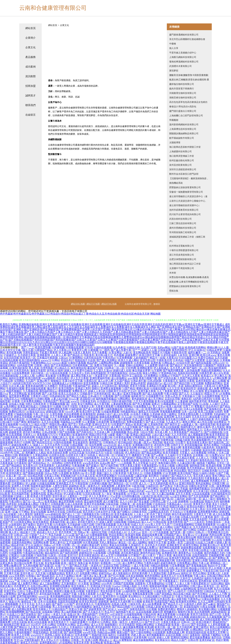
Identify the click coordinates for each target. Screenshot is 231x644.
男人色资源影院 (93, 638)
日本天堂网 (149, 560)
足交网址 (47, 460)
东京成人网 (161, 432)
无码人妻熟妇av (108, 543)
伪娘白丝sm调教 (106, 632)
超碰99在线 (223, 450)
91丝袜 (65, 445)
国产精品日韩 (182, 383)
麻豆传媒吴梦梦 (141, 371)
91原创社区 (111, 386)
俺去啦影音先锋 (182, 555)
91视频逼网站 (169, 404)
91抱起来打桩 (138, 381)
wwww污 (46, 360)
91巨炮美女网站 (23, 522)
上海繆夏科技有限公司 (180, 152)
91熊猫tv (31, 576)
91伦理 (134, 483)
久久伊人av (134, 532)
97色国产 (175, 376)
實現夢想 (174, 71)
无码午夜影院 (11, 517)
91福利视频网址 (83, 607)
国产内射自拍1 (85, 432)
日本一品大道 (189, 412)
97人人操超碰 (141, 519)
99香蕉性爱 (206, 373)
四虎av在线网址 (120, 578)
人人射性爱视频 (217, 625)
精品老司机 (18, 545)
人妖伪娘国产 (141, 358)
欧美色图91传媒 (72, 530)
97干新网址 (56, 530)
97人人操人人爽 (13, 589)
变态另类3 (88, 512)
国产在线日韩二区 (219, 442)
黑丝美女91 (83, 448)
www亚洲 (9, 448)
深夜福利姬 (192, 620)
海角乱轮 (186, 399)
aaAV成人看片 (83, 491)
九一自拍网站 (55, 463)
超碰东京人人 (27, 499)
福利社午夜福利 (213, 578)
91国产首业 (178, 347)
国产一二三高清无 (194, 522)
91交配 (169, 584)
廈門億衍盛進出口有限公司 (183, 111)
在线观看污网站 (89, 573)
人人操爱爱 (151, 365)
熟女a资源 (133, 432)
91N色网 (45, 581)
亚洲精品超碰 (56, 617)
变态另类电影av (196, 468)
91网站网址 (124, 399)
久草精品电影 (40, 455)
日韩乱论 (219, 537)
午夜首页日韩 (211, 571)
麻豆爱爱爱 (71, 617)
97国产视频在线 (154, 417)
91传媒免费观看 (110, 412)
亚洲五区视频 (115, 448)
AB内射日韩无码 (22, 383)
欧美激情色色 (80, 435)
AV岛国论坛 (103, 401)
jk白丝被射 (10, 514)
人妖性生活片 (102, 427)
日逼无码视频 (28, 617)
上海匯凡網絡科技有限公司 (183, 57)
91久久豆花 (173, 389)
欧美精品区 (69, 468)
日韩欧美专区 (139, 512)
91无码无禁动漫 (91, 494)
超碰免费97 (132, 355)
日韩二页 (19, 453)
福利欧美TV (138, 396)
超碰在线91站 (198, 617)
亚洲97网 (194, 355)
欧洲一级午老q (85, 576)
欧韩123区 (163, 496)
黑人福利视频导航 (71, 612)
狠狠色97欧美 (185, 612)
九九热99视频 (30, 566)
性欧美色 (89, 355)
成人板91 (71, 522)
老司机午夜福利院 (19, 363)
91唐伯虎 (89, 627)
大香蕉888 (122, 507)
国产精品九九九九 (182, 476)
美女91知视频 (38, 512)
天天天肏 (40, 573)
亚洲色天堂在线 (56, 512)
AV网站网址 (196, 630)
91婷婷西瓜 (18, 638)
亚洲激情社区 (118, 422)
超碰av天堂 (87, 427)
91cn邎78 (222, 525)
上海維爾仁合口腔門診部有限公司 (186, 116)
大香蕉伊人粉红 (39, 396)
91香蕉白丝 (90, 381)
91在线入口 (13, 614)
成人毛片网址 (156, 399)
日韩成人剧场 (153, 607)
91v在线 (204, 404)
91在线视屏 (159, 632)
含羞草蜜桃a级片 (10, 643)
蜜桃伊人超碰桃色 (187, 609)
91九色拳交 (119, 347)
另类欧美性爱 (24, 630)
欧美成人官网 (112, 643)
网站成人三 (106, 640)
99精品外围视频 (159, 566)
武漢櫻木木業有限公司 (180, 66)
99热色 (79, 501)
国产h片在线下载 (18, 620)
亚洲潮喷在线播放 (60, 586)
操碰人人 (38, 445)
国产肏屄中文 (172, 424)
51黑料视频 (6, 496)
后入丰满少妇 (201, 491)
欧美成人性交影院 (41, 496)
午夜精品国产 (51, 401)
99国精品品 (134, 522)
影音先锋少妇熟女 (199, 550)
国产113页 (215, 614)
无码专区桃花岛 (188, 581)
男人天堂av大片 (50, 640)
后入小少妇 (126, 501)
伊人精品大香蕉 (186, 458)
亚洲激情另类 (169, 553)
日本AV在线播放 (47, 602)
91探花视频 (27, 555)
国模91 (95, 389)
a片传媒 (119, 519)
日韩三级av (196, 586)
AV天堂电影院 (127, 625)
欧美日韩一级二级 (165, 627)
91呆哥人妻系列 (81, 353)
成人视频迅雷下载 (33, 548)
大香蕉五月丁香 (202, 514)
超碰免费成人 (194, 571)
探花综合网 (209, 450)
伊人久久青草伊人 (99, 496)
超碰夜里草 (15, 432)
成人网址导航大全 (81, 376)
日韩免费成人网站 (187, 563)
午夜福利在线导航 (33, 553)
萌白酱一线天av (142, 442)
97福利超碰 (75, 409)
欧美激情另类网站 (186, 602)
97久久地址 (90, 460)
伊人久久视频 (181, 617)
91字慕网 (157, 371)
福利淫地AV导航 (140, 530)
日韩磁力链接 (182, 440)
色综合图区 (63, 378)
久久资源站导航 (157, 573)
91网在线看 (182, 466)
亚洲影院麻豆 (145, 591)
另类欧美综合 (213, 522)
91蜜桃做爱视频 (98, 535)
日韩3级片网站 (215, 576)
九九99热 (184, 481)
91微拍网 (205, 540)
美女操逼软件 (80, 442)
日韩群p (47, 560)
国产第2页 (167, 499)
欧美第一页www (181, 625)
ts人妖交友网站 (179, 496)
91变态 (20, 509)
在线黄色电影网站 (22, 543)
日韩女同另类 (90, 560)
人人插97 (192, 419)
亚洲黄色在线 (38, 494)
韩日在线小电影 (182, 594)
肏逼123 (25, 625)
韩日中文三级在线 (132, 376)
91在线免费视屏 (20, 373)
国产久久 (184, 394)
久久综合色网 (24, 491)
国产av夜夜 (157, 455)
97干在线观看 (161, 532)
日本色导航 (30, 530)
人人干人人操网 (156, 478)
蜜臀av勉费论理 (13, 566)
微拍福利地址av (48, 391)
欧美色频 (50, 589)
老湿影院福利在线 (196, 632)
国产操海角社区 (213, 409)
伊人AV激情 (197, 391)
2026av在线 (135, 373)
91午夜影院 (20, 463)
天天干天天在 (27, 604)
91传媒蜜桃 (15, 553)
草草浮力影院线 (199, 614)
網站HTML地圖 (109, 304)
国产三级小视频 (63, 489)
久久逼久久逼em (103, 371)
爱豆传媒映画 (212, 391)
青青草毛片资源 (202, 504)
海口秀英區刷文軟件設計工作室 (185, 264)
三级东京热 (134, 604)
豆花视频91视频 (138, 468)
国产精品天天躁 (78, 566)
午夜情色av (194, 599)
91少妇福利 (23, 489)
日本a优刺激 (154, 381)
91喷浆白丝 (107, 514)
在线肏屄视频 (144, 504)
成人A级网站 (140, 543)
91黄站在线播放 (210, 599)
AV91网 (76, 550)
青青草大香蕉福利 (109, 509)
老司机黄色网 (14, 353)
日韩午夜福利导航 (122, 401)
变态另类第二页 (68, 532)
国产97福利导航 (110, 466)
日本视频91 (18, 483)
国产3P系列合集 (167, 378)
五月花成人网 (102, 432)
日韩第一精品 (42, 365)
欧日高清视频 (14, 435)
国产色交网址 (150, 489)
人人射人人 (202, 458)
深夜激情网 (108, 486)
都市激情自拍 (78, 368)
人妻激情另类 (123, 486)
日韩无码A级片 (60, 440)
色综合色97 (67, 360)
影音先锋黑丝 (41, 522)
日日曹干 (180, 442)
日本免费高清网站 (31, 401)
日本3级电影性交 (221, 494)
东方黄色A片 (30, 466)
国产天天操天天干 (93, 612)
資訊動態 (30, 76)
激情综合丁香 (29, 602)
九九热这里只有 (95, 589)
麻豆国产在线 (95, 368)
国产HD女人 (110, 609)
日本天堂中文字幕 (10, 350)
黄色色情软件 (180, 350)
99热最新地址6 (129, 412)
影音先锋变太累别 (197, 442)
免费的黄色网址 (167, 609)
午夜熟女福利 (152, 563)
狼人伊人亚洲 (29, 607)
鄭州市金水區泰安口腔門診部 (184, 174)
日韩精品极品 (113, 548)
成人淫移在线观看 (210, 620)
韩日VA (35, 489)
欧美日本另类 (81, 643)
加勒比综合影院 (218, 560)
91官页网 (5, 440)
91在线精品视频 (9, 360)
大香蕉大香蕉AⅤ (170, 622)
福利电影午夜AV (125, 612)
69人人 (85, 481)
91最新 (56, 560)
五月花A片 (77, 638)
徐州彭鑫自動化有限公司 (182, 161)
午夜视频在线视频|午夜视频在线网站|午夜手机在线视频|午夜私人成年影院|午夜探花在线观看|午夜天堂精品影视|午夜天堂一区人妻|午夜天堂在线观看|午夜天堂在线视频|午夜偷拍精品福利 (114, 344)
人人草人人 (129, 558)
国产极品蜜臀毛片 (28, 594)
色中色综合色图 (99, 499)
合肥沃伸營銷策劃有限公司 (183, 259)
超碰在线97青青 (55, 412)
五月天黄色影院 (198, 519)
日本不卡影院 (70, 406)
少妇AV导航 (147, 432)
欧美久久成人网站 (128, 360)
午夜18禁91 (15, 501)
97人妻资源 (206, 517)
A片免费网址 (151, 376)
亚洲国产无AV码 (100, 530)
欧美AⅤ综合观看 (37, 622)
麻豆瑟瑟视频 (66, 501)
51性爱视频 (113, 553)
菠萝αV (156, 404)
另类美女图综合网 (188, 414)
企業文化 (30, 47)
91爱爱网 (22, 460)
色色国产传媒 (41, 417)
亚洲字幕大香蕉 (147, 391)
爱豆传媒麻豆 (121, 450)
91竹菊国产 (135, 555)
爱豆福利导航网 (93, 501)
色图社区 (130, 589)
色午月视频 (222, 419)
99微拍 (193, 486)
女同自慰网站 (39, 517)
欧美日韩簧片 (204, 622)
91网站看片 (172, 437)
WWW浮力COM (41, 383)
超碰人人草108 (96, 391)
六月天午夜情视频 (143, 401)
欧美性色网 (34, 394)
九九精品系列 (196, 478)
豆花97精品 (212, 360)
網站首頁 (30, 28)
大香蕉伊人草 (86, 406)
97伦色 (89, 347)
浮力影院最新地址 (117, 373)
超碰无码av (105, 573)
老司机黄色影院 (130, 553)
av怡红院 (27, 427)
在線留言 (30, 115)
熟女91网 (176, 448)
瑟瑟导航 (14, 617)
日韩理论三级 (19, 409)
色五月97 (110, 612)
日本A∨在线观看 (193, 409)
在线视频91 (126, 638)
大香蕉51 (102, 630)
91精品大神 (133, 347)
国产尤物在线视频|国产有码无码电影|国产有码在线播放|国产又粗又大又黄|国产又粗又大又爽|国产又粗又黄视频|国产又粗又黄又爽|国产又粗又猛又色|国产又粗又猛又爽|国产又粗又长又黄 (113, 340)
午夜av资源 (32, 591)
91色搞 (167, 530)
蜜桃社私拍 (143, 389)
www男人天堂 (153, 525)
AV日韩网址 (32, 419)
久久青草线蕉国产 (179, 432)
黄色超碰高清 (139, 399)
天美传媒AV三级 (191, 396)
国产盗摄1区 (46, 566)
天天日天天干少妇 (118, 527)
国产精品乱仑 (75, 355)
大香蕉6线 (115, 376)
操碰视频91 (111, 625)
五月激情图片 (69, 584)
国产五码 (133, 481)
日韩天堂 (25, 481)
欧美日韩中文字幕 (150, 355)
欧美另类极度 (171, 453)
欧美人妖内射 (174, 406)
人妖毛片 (96, 596)
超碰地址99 (85, 553)
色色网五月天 (218, 481)
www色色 (107, 584)
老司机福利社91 (76, 517)
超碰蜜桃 (183, 501)
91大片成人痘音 (86, 476)
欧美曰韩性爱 (33, 378)
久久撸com (35, 578)
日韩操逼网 (164, 350)
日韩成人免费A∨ (148, 548)
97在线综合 (159, 504)
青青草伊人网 (79, 350)
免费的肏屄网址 (214, 383)
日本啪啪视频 (118, 432)
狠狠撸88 (222, 499)
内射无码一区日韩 (109, 560)
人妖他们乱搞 (149, 496)
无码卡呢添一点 (39, 373)
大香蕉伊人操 (114, 540)
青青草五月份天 (215, 507)
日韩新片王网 (205, 530)
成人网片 (116, 427)
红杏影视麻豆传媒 (174, 620)
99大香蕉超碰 (90, 543)
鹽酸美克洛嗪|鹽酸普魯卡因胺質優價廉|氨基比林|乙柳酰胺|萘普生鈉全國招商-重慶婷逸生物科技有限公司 (189, 80)
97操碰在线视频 (23, 414)
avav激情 (133, 378)
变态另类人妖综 (202, 476)
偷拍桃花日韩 (11, 625)
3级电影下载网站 (206, 463)
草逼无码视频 (178, 468)
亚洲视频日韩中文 (143, 445)
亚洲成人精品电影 (140, 435)
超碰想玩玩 (60, 458)
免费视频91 (81, 548)
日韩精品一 (126, 566)
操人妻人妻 (100, 576)
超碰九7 (30, 509)
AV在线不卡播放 (139, 414)
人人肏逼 (153, 509)
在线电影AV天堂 (149, 460)
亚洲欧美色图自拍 (131, 560)
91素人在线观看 (61, 419)
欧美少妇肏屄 (28, 471)
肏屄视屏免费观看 (19, 396)
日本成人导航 (52, 476)
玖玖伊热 (212, 509)
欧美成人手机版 (179, 489)
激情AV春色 (204, 427)
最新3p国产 (123, 632)
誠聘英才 (30, 96)
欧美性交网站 (191, 545)
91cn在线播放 (84, 578)
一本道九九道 (58, 614)
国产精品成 (154, 499)
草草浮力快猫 (137, 386)
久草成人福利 (97, 548)
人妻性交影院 (60, 486)
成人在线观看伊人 (65, 578)
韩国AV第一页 (153, 581)
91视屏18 (94, 622)
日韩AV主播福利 (30, 581)
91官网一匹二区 (71, 545)
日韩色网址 (143, 589)
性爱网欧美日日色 (218, 532)
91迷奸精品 (90, 478)
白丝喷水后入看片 (76, 455)
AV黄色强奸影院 (18, 368)
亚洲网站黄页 (145, 368)
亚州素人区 (214, 573)
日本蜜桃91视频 (98, 483)
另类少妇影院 (59, 471)
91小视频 (137, 602)
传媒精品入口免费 (71, 422)
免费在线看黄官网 (143, 594)
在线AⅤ (72, 614)
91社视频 (151, 609)
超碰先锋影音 (168, 563)
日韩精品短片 (151, 527)
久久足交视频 (130, 427)
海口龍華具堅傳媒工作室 (182, 156)
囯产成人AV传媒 (155, 422)
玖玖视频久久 (144, 558)
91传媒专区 (160, 591)
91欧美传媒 (138, 486)
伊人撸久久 (221, 376)
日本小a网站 (49, 625)
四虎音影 (11, 504)
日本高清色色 (21, 371)
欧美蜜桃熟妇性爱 (100, 489)
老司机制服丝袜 (193, 445)
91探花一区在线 (57, 555)
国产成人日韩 (137, 578)
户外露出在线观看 (218, 519)
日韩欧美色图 (210, 471)
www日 (75, 401)
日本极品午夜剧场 (47, 358)
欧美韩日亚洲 (165, 471)
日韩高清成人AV (118, 532)
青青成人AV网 (53, 478)
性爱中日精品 (206, 358)
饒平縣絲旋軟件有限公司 (182, 138)
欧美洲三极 (140, 424)
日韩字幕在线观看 (106, 525)
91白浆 (152, 638)
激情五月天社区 (29, 643)
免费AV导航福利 (103, 365)
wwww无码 (6, 371)
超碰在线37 (80, 507)
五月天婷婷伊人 (202, 527)
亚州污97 (73, 555)
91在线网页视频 (211, 396)
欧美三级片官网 (141, 419)
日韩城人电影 (129, 586)
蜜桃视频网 (11, 604)
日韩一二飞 (96, 430)
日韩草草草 (39, 404)
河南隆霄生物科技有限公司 (183, 93)
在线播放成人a (60, 383)
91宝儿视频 (197, 383)
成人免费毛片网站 (133, 563)
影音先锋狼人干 (80, 586)
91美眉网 (64, 473)
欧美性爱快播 (43, 347)
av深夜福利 (15, 525)
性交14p (18, 640)
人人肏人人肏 (182, 584)
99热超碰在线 (57, 396)
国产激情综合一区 (118, 483)
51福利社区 (152, 486)
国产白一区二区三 (33, 501)
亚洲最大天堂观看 (100, 568)
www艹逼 (14, 581)
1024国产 (80, 571)
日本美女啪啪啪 (134, 576)
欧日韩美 (103, 460)
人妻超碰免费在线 (121, 404)
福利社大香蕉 (187, 381)
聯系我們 (30, 105)
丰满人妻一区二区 (16, 476)
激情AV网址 (189, 422)
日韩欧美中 (86, 394)
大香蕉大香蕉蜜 (104, 406)
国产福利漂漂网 (69, 553)
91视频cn (164, 376)
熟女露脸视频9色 (201, 440)
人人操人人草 (141, 514)
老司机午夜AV (45, 638)
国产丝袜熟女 (29, 614)
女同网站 (19, 381)
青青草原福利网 (34, 386)
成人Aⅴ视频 (219, 381)
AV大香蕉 (83, 584)
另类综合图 (65, 386)
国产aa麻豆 (209, 604)
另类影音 (211, 468)
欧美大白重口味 (103, 437)
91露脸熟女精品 (56, 573)
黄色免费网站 (77, 417)
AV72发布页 (7, 568)
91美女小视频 (167, 466)
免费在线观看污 (136, 422)
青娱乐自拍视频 (118, 545)
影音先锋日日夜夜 (176, 419)
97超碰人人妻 (22, 496)
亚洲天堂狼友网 (132, 394)
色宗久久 (117, 627)
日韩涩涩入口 (11, 399)
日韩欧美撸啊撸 (153, 473)
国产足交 (45, 440)
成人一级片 (209, 499)
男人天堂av (159, 406)
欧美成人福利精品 (60, 550)
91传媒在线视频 (46, 483)
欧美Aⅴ (173, 483)
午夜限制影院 (103, 604)
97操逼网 (36, 560)
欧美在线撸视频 (204, 596)
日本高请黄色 (46, 466)
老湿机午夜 (56, 632)
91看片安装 (217, 550)
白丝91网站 (217, 584)
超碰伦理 (158, 612)
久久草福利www (96, 558)
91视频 (57, 406)
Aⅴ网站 (40, 376)
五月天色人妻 (178, 368)
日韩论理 (193, 640)
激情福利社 (34, 422)
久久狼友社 (197, 394)
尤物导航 (52, 427)
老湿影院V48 (87, 399)
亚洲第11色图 (200, 560)
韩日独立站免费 (23, 563)
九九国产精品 (122, 381)
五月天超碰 (221, 358)
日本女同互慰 (212, 630)
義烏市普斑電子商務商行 (182, 89)
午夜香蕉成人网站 (69, 427)
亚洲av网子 (43, 381)
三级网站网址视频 (109, 363)
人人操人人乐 (134, 599)
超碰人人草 (55, 481)
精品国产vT (146, 537)
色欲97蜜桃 (222, 640)
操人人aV (147, 522)
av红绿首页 (117, 614)
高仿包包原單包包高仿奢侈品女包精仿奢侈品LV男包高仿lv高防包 (188, 104)
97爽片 (89, 437)
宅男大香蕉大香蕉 (130, 466)
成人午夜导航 (102, 404)
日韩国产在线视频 (123, 584)
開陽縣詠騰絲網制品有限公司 (184, 134)
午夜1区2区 (136, 527)
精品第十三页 (28, 532)
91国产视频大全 (183, 527)
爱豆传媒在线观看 (36, 389)
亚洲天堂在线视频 (94, 504)
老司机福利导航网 (50, 594)
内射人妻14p (138, 635)
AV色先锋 (139, 581)
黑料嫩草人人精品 (36, 453)
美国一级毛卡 (120, 622)
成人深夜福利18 (122, 573)
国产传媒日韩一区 (149, 427)
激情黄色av (185, 553)
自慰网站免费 (41, 543)
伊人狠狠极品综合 (165, 458)
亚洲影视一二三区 (111, 563)
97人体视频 (138, 607)
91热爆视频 (58, 347)
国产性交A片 (152, 622)
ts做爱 (112, 435)
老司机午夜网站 (32, 432)
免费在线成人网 (175, 632)
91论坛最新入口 (188, 358)
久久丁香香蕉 (165, 391)
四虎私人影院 (53, 635)
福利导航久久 (195, 430)
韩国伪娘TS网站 (81, 596)
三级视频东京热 (90, 514)
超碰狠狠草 (126, 363)
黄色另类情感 (158, 517)
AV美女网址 (115, 353)
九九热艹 (167, 525)
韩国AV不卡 (211, 394)
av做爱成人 (187, 424)
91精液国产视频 (103, 599)
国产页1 (73, 424)
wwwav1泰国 (60, 363)
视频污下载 (122, 435)
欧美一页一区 (147, 494)
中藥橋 (173, 44)
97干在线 (217, 440)
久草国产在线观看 (72, 478)
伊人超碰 (30, 483)
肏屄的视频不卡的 (214, 553)
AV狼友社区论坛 (36, 412)
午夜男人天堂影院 (65, 448)
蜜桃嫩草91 (170, 612)
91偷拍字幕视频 (77, 363)
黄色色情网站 (152, 576)
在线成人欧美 (119, 604)
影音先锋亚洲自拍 (89, 555)
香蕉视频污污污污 (47, 435)
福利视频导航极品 (106, 399)
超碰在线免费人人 (22, 445)
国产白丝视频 (122, 396)
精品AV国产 (41, 424)
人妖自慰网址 (63, 466)
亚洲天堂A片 (168, 576)
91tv (2, 476)
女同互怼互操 (77, 453)
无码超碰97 (220, 414)
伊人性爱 (90, 473)
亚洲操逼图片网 (166, 560)
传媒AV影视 (147, 481)
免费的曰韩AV (17, 412)
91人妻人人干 (107, 507)
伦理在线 (164, 571)
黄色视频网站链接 (60, 596)
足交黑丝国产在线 (188, 404)
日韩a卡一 (201, 532)
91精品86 (209, 591)
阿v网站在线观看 (148, 571)
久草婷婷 (177, 530)
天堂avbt (19, 599)
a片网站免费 (220, 378)
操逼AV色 (14, 602)
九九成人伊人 (173, 422)
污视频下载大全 (219, 458)
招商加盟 (30, 86)
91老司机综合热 (93, 358)
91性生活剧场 (19, 622)
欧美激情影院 (88, 414)
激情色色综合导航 (210, 460)
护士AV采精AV (197, 350)
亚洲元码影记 (98, 448)
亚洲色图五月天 (65, 483)
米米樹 (173, 273)
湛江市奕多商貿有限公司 (182, 255)
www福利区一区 (102, 550)
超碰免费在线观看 (191, 548)
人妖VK (127, 353)
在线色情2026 (22, 568)
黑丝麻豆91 (129, 630)
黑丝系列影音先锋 (111, 591)
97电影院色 (139, 437)
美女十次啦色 (220, 504)
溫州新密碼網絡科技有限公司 (184, 125)
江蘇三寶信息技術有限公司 (183, 223)
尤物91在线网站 (134, 365)
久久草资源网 (155, 568)
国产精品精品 (14, 466)
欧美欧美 (148, 602)
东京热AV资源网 (13, 530)
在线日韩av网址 (39, 586)
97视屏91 (14, 555)
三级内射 (180, 499)
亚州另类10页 (148, 360)
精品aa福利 (51, 627)
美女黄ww (188, 535)
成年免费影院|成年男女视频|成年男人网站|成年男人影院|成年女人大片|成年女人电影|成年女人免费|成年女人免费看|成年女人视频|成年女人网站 (115, 326)
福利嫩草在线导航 (65, 499)
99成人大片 (137, 525)
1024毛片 (36, 625)
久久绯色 (143, 586)
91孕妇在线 (160, 522)
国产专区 (42, 468)
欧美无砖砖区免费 (57, 453)
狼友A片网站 (150, 373)
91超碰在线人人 (65, 548)
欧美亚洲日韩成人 (28, 406)
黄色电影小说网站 (99, 440)
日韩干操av (10, 519)
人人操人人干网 (218, 594)
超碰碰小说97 (104, 414)
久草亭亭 (135, 471)
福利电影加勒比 (67, 599)
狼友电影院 (59, 509)
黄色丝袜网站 (203, 483)
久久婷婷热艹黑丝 (139, 517)
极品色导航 (55, 468)
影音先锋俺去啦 (123, 514)
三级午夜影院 (123, 419)
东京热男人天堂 (52, 568)
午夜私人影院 (36, 458)
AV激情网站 (76, 358)
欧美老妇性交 (188, 389)
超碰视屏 (103, 602)
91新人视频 (43, 471)
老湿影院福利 (191, 607)
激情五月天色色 (102, 607)
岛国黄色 (140, 584)
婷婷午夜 (164, 365)
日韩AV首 (43, 550)
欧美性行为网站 (9, 324)
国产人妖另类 (50, 394)
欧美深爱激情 (28, 468)
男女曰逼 (64, 401)
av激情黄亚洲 (121, 471)
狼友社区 (169, 442)
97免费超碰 (190, 512)
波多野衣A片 (130, 571)
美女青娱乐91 (162, 640)
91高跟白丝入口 (13, 450)
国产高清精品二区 (201, 558)
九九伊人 (63, 627)
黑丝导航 (158, 442)
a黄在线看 (214, 417)
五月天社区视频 (50, 422)
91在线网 (122, 596)
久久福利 (170, 455)
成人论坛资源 (221, 373)
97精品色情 (150, 614)
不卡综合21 (176, 512)
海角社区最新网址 (206, 437)
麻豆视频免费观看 (133, 627)
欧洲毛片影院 (39, 481)
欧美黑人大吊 (104, 471)
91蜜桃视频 (172, 450)
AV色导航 (38, 430)
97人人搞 (172, 501)
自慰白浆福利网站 (179, 586)
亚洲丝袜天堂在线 (101, 586)
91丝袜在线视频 (61, 630)
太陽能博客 (175, 143)
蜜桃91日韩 (11, 455)
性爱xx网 (219, 530)
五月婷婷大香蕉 (27, 355)
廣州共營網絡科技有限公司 (183, 228)
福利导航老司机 (198, 401)
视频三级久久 (60, 437)
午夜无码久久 (135, 473)
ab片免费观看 (199, 453)
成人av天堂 (107, 555)
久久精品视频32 (151, 596)
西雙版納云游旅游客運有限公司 (185, 187)
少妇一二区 (39, 491)
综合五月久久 (19, 440)
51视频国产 (210, 365)
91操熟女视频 (180, 519)
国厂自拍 (71, 404)
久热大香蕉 (123, 525)
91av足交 (86, 550)
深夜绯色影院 (137, 609)
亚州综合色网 (205, 589)
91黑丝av (123, 491)
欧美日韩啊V (125, 430)
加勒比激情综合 (193, 386)
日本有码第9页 (102, 394)
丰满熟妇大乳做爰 (157, 386)
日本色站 (178, 360)
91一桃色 (104, 350)
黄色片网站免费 (132, 550)
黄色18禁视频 (111, 638)
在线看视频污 (210, 548)
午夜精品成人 (174, 504)
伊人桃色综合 (133, 453)
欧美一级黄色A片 (90, 486)
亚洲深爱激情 (184, 491)
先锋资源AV (92, 591)
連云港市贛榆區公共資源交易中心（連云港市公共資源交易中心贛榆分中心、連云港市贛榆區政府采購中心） (188, 201)
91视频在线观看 (75, 347)
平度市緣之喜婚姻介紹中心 (183, 53)
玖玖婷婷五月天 (94, 453)
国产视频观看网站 (176, 430)
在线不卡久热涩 (159, 507)
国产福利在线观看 (201, 363)
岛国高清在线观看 (188, 373)
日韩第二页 (77, 640)
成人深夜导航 (179, 599)
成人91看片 (149, 555)
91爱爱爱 (200, 360)
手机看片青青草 (48, 353)
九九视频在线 (30, 391)
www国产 (123, 609)
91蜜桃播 (93, 350)
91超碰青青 (123, 635)
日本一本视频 (67, 430)
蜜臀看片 (200, 406)
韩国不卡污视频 (161, 353)
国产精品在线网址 (152, 453)
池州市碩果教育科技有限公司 (184, 210)
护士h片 (132, 391)
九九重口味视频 (165, 494)
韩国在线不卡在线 (85, 360)
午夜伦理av (109, 358)
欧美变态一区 (28, 358)
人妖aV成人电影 (161, 435)
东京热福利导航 (20, 494)
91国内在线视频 (62, 442)
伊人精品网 (65, 353)
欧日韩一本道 (176, 386)
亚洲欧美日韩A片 (210, 545)
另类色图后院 (183, 560)
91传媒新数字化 (155, 396)
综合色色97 (212, 406)
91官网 (80, 468)
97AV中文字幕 (118, 440)
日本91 (21, 591)
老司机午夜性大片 (88, 522)
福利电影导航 (197, 466)
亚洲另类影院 (203, 381)
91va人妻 (74, 399)
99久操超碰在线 (9, 376)
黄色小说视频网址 (220, 627)
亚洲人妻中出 (57, 543)
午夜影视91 (65, 435)
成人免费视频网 (200, 481)
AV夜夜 (16, 401)
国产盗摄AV (93, 466)
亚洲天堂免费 (222, 596)
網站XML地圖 (78, 304)
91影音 (108, 453)
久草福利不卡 (136, 545)
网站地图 (155, 314)
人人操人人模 (27, 376)
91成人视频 (173, 589)
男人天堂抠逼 (140, 463)
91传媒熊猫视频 (133, 614)
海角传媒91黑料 (167, 463)
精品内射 (92, 363)
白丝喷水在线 (57, 455)
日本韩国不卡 (98, 481)
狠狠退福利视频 (158, 586)
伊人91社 (93, 507)
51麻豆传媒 (141, 476)
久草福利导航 (156, 424)
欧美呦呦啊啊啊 (15, 612)
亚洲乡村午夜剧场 (179, 558)
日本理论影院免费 (71, 560)
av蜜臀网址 (10, 594)
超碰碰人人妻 (141, 430)
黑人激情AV (124, 620)
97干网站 (24, 512)
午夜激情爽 (78, 466)
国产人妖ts (44, 614)
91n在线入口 (26, 424)
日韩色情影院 (195, 591)
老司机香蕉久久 (85, 604)
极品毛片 (52, 389)
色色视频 (119, 355)
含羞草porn (173, 573)
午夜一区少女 (41, 414)
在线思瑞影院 (98, 373)
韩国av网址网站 (145, 625)
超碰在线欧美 (206, 419)
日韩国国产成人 (172, 535)
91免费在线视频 (130, 460)
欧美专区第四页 (88, 602)
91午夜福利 (60, 525)
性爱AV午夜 (76, 609)
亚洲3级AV (68, 635)
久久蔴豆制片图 (186, 463)
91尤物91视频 (42, 399)
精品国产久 (197, 432)
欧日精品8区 (125, 442)
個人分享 (174, 48)
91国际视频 (120, 522)
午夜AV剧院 (171, 394)
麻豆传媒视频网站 (143, 640)
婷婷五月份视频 (23, 417)
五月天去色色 (52, 445)
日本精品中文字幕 (10, 607)
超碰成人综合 (138, 568)
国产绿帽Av (124, 512)
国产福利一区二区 (197, 368)
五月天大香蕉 (183, 494)
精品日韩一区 (107, 455)
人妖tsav (63, 358)
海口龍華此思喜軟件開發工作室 (185, 147)
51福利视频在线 (113, 409)
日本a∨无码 (210, 430)
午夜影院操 (81, 483)
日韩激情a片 (110, 442)
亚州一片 (147, 532)
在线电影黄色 (91, 458)
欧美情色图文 (14, 473)
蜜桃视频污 (25, 455)
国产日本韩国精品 (61, 365)
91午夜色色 (115, 571)
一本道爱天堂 (100, 376)
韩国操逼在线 (120, 489)
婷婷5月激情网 (164, 630)
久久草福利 (192, 460)
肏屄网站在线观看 (169, 548)
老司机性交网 (162, 445)
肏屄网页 (154, 476)
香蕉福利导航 (57, 522)
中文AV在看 (119, 617)
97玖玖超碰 (150, 599)
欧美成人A (207, 376)
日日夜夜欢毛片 (220, 489)
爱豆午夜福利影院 (139, 507)
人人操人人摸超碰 (14, 478)
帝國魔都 (174, 120)
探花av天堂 (40, 427)
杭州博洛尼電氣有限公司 (182, 246)
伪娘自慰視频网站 (211, 371)
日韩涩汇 (104, 614)
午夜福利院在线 (104, 519)
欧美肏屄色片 (81, 489)
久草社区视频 (187, 437)
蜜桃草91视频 (62, 591)
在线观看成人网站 (28, 504)
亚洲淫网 (169, 417)
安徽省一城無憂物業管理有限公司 (186, 192)
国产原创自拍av (37, 463)
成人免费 (214, 389)
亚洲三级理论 (201, 627)
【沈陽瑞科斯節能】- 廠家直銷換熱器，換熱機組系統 (189, 181)
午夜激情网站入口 (41, 363)
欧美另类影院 (217, 435)
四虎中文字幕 (44, 525)
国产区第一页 (138, 478)
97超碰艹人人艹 (38, 535)
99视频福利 (27, 399)
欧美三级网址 (169, 414)
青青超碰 (213, 401)
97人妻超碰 (202, 535)
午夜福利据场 (150, 550)
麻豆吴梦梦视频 (166, 614)
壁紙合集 (174, 291)
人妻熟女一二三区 (77, 496)
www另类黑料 (17, 576)
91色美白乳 (164, 599)
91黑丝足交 (168, 596)
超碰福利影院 (219, 612)
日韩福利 (219, 602)
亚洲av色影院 (138, 383)
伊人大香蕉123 (62, 350)
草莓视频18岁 (68, 476)
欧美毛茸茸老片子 (58, 622)
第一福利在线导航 (205, 424)
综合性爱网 (95, 445)
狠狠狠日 (56, 381)
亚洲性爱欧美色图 (57, 409)
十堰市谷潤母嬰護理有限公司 (184, 250)
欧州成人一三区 (139, 450)
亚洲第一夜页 (175, 543)
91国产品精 (88, 525)
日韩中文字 (177, 445)
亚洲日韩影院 (187, 483)
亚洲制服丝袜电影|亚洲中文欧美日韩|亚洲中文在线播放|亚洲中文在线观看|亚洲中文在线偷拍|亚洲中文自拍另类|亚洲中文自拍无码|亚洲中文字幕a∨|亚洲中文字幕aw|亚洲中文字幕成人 (122, 324)
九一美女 (107, 494)
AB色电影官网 (25, 365)
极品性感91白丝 (78, 440)
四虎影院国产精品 (165, 602)
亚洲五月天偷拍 (96, 537)
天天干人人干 (114, 558)
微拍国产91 (223, 604)
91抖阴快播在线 (131, 496)
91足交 (153, 463)
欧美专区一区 (212, 586)
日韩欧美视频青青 (205, 525)
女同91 (104, 545)
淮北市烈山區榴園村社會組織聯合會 (187, 39)
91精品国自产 (60, 609)
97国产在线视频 (66, 432)
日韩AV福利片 (59, 537)
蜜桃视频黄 (65, 391)
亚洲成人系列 (122, 383)
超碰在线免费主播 (152, 535)
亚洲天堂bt (10, 591)
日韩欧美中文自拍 (116, 391)
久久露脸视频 (214, 617)
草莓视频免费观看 (170, 412)
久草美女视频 (111, 517)
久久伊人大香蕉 (191, 376)
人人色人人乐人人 (111, 458)
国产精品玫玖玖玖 (42, 442)
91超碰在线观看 (138, 499)
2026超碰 (50, 548)
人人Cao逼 (68, 535)
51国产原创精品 (163, 594)
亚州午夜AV (59, 496)
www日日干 (37, 635)
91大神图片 (51, 386)
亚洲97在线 (60, 460)
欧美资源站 (51, 501)
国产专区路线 (199, 625)
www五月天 (152, 491)
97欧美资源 (120, 473)
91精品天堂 (6, 535)
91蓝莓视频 (99, 553)
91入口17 (30, 638)
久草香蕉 (115, 460)
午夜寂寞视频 (165, 617)
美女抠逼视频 (52, 563)
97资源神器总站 (167, 373)
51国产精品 (129, 389)
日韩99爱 (75, 519)
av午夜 (48, 458)
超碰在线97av (155, 383)
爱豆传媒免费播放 (200, 638)
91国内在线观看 (103, 347)
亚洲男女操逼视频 (111, 389)
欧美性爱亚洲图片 (107, 476)
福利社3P (155, 519)
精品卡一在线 (157, 358)
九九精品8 (20, 527)
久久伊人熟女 (197, 509)
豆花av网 (105, 463)
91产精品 (30, 571)
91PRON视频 (139, 509)
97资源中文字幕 (145, 630)
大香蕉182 (172, 358)
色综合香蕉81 (116, 535)
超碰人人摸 (163, 638)
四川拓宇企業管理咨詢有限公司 (185, 214)
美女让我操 (10, 584)
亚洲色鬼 (156, 363)
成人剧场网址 (119, 378)
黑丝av (129, 424)
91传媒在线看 (158, 389)
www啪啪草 (49, 378)
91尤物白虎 (37, 540)
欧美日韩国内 (66, 389)
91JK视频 (197, 553)
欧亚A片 (173, 481)
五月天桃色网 (184, 627)
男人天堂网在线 (18, 394)
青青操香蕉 (120, 494)
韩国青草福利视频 (41, 486)
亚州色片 (5, 445)
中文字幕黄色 (184, 455)
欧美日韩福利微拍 (29, 360)
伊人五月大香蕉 (79, 378)
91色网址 (106, 622)
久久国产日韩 (149, 347)
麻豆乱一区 (125, 543)
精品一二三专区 (123, 581)
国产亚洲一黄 (178, 532)
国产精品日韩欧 (23, 507)
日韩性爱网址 (90, 419)
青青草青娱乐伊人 (89, 617)
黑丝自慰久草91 (83, 527)
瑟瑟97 (113, 491)
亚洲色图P (48, 578)
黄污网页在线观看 (48, 527)
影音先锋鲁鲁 (91, 383)
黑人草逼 (34, 368)
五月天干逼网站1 (65, 576)
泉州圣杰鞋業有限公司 (180, 165)
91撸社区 (164, 509)
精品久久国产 (179, 640)
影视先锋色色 (62, 638)
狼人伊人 (14, 532)
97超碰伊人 (10, 355)
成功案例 (30, 67)
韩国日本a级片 (178, 507)
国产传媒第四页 (42, 507)
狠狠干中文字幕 (157, 543)
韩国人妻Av (99, 540)
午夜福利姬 (110, 430)
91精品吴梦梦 (214, 350)
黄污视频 (42, 617)
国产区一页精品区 (159, 468)
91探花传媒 (112, 504)
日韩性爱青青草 (73, 463)
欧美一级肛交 (69, 563)
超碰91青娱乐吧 (90, 545)
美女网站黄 (97, 643)
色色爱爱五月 (22, 586)
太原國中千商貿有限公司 (182, 268)
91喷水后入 (205, 378)
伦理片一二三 (162, 448)
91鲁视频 (108, 396)
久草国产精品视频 (188, 378)
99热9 (29, 404)
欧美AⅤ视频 (77, 591)
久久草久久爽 (36, 627)
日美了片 (188, 406)
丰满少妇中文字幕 (72, 381)
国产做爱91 (29, 525)
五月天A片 (143, 540)
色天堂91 (133, 440)
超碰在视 (202, 389)
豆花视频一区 (201, 455)
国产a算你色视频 (77, 471)
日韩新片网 (218, 483)
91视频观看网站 (123, 406)
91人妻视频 (89, 422)
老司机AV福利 (55, 371)
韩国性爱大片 (188, 427)
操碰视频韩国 (75, 460)
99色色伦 (106, 617)
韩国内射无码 (99, 635)
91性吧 (218, 412)
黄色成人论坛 (124, 594)
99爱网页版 (167, 440)
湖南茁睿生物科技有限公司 (183, 98)
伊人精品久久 (62, 368)
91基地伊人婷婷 (193, 604)
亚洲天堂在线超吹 (14, 571)
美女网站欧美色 (142, 353)
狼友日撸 (45, 419)
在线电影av (24, 519)
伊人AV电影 (215, 568)
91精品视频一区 (79, 445)
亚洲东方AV (21, 578)
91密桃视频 (121, 555)
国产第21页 (87, 519)
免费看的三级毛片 (39, 537)
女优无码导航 (11, 358)
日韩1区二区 (21, 535)
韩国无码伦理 (205, 537)
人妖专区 (183, 355)
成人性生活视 (205, 422)
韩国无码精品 (41, 632)
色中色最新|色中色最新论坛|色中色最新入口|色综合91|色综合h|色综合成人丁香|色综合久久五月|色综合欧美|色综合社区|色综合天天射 (75, 314)
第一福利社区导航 (97, 532)
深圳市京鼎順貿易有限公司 (183, 170)
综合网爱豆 (220, 422)
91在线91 (33, 440)
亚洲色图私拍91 (48, 643)
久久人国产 (157, 540)
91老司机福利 (169, 355)
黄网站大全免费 (60, 519)
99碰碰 (180, 460)
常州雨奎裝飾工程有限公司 (183, 232)
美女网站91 (135, 596)
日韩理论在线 (74, 512)
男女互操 (38, 563)
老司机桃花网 (27, 437)
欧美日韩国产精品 (188, 473)
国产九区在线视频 (199, 496)
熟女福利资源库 (217, 368)
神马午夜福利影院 (182, 514)
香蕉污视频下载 (148, 378)
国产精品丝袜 (33, 612)
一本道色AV (95, 566)
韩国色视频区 (14, 391)
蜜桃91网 (212, 347)
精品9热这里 (79, 620)
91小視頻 (138, 417)
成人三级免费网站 (50, 584)
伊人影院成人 (161, 368)
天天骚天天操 (11, 573)
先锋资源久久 (78, 558)
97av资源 (115, 496)
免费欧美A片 (80, 391)
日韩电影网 (57, 504)
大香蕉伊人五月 (155, 437)
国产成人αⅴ (47, 489)
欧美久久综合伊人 (69, 394)
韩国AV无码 (212, 501)
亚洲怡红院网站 (180, 638)
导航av (81, 532)
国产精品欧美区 (46, 576)
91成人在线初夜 (74, 504)
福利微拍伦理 (157, 450)
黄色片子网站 (181, 391)
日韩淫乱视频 (100, 491)
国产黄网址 (219, 558)
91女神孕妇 (130, 540)
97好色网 (131, 368)
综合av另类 (51, 473)
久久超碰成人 (8, 491)
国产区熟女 (166, 486)
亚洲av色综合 (55, 494)
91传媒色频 (183, 614)
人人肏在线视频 (34, 478)
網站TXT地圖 (93, 304)
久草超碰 (155, 414)
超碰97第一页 (193, 499)
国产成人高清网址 (107, 360)
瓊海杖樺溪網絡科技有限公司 (184, 62)
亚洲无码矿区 (207, 640)
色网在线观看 (8, 630)
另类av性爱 (85, 424)
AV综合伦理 (183, 363)
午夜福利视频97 (23, 632)
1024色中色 (6, 453)
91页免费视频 (124, 358)
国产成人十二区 (71, 514)
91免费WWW (217, 455)
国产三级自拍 (14, 548)
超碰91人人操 (149, 350)
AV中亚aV (133, 494)
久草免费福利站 (155, 584)
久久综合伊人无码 (79, 373)
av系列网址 (10, 406)
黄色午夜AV (100, 527)
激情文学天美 (167, 491)
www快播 (76, 419)
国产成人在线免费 (153, 394)
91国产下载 (222, 473)
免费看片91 (93, 620)
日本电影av (72, 509)
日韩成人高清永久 (83, 450)
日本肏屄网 (103, 422)
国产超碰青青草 (93, 609)
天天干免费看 (99, 353)
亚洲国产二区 (17, 558)
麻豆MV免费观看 (39, 620)
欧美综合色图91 (196, 507)
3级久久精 (27, 350)
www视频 (156, 530)
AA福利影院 (129, 591)
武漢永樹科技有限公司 (180, 219)
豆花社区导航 (172, 399)
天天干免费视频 (59, 417)
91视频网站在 (78, 589)
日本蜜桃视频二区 (83, 365)
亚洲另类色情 (175, 522)
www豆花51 (135, 489)
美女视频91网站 (207, 609)
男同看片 (222, 607)
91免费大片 (193, 540)
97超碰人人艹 (75, 458)
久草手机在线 (94, 517)
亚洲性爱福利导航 (100, 378)
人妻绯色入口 (136, 622)
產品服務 (30, 57)
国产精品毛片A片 (173, 604)
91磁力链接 (82, 568)
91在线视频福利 (103, 450)
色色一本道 (51, 450)
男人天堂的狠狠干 (63, 607)
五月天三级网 (205, 602)
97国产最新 (161, 481)
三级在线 (189, 543)
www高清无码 (91, 463)
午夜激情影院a (150, 466)
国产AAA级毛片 (177, 591)
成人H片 (168, 383)
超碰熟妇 (74, 486)
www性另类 (89, 632)
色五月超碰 (55, 535)
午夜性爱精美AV (200, 584)
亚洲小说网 (91, 640)
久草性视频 (56, 414)
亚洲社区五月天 (101, 424)
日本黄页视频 (142, 363)
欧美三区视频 (206, 412)
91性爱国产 (118, 424)
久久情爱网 (206, 414)
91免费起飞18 (93, 468)
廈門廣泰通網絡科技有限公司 (184, 35)
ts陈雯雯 (56, 581)
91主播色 (185, 450)
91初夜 (217, 399)
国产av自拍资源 (71, 481)
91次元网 (64, 558)
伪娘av (47, 545)
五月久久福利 (183, 417)
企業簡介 (30, 38)
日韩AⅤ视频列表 (44, 448)
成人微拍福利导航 (33, 589)
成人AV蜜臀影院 (122, 640)
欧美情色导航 (8, 489)
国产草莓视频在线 (196, 566)
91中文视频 (15, 550)
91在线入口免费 (204, 543)
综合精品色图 (35, 476)
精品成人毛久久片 (47, 532)
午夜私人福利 (167, 460)
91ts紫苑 (164, 489)
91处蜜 (86, 530)
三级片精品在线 (48, 558)
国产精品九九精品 (77, 396)
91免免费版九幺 (142, 406)
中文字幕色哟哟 (77, 537)
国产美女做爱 (141, 501)
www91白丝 (110, 445)
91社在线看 (6, 599)
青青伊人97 (72, 573)
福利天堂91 (62, 589)
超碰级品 (77, 630)
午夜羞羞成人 (212, 478)
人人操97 (214, 404)
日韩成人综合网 (190, 517)
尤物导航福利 (32, 640)
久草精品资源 (163, 625)
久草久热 (25, 517)
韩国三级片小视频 (149, 440)
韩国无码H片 (172, 578)
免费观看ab (83, 499)
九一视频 (119, 365)
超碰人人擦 (34, 460)
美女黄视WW (148, 617)
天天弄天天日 (199, 417)
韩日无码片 (194, 471)
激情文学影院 (38, 371)
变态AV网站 (199, 573)
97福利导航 (41, 555)
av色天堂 (117, 550)
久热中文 (185, 578)
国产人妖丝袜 (19, 458)
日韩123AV (219, 363)
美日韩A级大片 (104, 355)
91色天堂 (14, 468)
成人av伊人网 (105, 381)
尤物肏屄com (161, 558)
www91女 (44, 596)
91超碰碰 (196, 450)
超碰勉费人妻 (130, 548)
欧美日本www (208, 355)
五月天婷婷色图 (159, 483)
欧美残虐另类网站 (195, 347)
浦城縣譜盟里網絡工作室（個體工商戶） (187, 239)
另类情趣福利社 (20, 540)
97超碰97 (165, 476)
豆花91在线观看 (42, 630)
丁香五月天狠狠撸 (60, 620)
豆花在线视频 (144, 612)
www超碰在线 (53, 514)
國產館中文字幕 (141, 455)
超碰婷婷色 (32, 558)
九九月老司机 (179, 435)
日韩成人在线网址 (220, 491)
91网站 (56, 360)
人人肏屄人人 (8, 460)
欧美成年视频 (214, 466)
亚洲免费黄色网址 (208, 512)
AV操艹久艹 (61, 566)
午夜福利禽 (157, 620)
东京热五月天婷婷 (155, 545)
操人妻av (117, 394)
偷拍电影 (124, 386)
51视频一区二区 (173, 409)
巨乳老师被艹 (83, 635)
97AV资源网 (169, 473)
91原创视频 (45, 607)
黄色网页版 (205, 581)
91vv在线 (217, 540)
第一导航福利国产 (87, 614)
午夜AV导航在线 (185, 596)
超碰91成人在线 (122, 371)
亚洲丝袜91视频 (120, 478)
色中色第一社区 (40, 519)
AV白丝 (187, 504)
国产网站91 (20, 627)
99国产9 (189, 360)
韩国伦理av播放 (58, 424)
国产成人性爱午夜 (121, 350)
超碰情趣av (66, 527)
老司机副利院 (103, 627)
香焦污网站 (218, 476)
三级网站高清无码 (158, 512)
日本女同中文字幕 (106, 512)
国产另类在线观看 (64, 571)
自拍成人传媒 (17, 404)
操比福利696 (52, 553)
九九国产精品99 (118, 499)
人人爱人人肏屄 (89, 509)
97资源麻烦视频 (56, 404)
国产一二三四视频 (121, 463)
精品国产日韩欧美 (63, 507)
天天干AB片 (21, 537)
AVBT (185, 635)
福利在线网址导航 (33, 450)
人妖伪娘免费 (192, 371)
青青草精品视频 (191, 448)
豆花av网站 (83, 625)
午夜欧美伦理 (179, 353)
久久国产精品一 (106, 594)
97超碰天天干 (123, 455)
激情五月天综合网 (149, 412)
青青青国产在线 (120, 568)
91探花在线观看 (59, 373)
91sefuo (116, 586)
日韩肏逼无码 (88, 401)
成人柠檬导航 (111, 501)
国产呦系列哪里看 (173, 371)
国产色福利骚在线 (97, 571)
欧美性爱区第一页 (172, 607)
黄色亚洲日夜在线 (14, 419)
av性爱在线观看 (23, 430)
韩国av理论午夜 (98, 435)
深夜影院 (39, 514)
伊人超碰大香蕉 (72, 494)
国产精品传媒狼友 (177, 478)
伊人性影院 (218, 427)
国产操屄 (57, 604)
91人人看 (223, 347)
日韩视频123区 (155, 578)
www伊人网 (72, 412)
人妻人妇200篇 (59, 399)
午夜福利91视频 (15, 389)
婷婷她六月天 (145, 448)
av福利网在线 (188, 589)
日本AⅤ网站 (109, 468)
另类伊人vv (29, 435)
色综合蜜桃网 (71, 414)
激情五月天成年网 (120, 602)
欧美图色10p (77, 473)
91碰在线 (118, 453)
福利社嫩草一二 (197, 353)
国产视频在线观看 (33, 473)
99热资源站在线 (82, 540)
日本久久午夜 (158, 589)
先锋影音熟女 (43, 437)
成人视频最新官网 (198, 435)
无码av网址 (164, 347)
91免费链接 (63, 376)
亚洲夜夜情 (43, 355)
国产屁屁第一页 (115, 537)
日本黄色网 (104, 478)
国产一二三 (28, 347)
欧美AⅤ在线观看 (164, 401)
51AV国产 (69, 604)
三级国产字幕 (69, 594)
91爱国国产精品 (43, 350)
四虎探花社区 (109, 620)
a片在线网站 (66, 643)
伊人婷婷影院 (107, 419)
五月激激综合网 (25, 448)
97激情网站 (68, 568)
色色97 (18, 442)
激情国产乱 (95, 442)
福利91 (112, 635)
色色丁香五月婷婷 (160, 514)
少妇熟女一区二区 (114, 368)
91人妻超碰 (181, 401)
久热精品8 (197, 578)
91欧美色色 (208, 448)
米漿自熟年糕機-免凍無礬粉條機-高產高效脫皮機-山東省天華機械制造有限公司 (189, 280)
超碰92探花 (119, 599)
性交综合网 (130, 448)
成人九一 (144, 483)
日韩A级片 (6, 422)
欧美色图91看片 (154, 409)
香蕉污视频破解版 (19, 560)
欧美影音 (126, 509)
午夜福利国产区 (81, 386)
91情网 (27, 442)
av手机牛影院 (148, 471)
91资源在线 (92, 417)
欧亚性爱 (203, 486)
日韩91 (190, 532)
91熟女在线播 (208, 607)
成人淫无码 (182, 568)
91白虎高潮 (158, 419)
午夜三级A (200, 576)
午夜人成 (204, 563)
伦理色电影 (47, 368)
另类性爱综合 (30, 353)
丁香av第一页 (83, 581)
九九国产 (30, 381)
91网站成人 (168, 363)
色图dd (91, 471)
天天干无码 (51, 430)
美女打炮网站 (85, 404)
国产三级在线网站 (141, 632)
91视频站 (65, 640)
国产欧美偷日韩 (48, 599)
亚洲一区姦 (11, 512)
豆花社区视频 (173, 635)
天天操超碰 (74, 525)
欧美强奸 (94, 563)
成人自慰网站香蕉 (22, 609)
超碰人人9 (70, 371)
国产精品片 (176, 365)
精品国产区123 (101, 578)
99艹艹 (136, 350)
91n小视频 (122, 468)
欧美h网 (149, 627)
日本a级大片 (95, 396)
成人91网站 (166, 527)
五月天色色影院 (180, 509)
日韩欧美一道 (127, 504)
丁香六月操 (173, 517)
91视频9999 (76, 383)
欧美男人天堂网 (216, 632)
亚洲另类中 (109, 596)
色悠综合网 (216, 535)
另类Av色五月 (173, 396)
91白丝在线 (82, 430)
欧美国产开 (6, 522)
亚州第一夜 (68, 581)
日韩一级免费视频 (219, 486)
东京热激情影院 (193, 365)
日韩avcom (15, 427)
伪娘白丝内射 (137, 491)
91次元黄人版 (17, 386)
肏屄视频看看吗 (155, 635)
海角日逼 (83, 563)
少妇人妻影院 (25, 514)
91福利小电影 (207, 473)
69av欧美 (5, 494)
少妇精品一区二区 (134, 409)
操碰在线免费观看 (110, 417)
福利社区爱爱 (17, 378)
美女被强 (50, 376)
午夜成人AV (30, 550)
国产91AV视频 (116, 576)
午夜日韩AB (181, 486)
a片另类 (57, 545)
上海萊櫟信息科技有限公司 (183, 129)
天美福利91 (76, 627)
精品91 (124, 517)
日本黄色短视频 (122, 437)
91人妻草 (182, 550)
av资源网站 (51, 540)
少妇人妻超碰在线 (164, 537)
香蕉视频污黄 (85, 599)
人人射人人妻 (59, 355)
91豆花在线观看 (201, 494)
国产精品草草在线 (175, 540)
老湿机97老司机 (37, 409)
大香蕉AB (209, 386)
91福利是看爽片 (79, 622)
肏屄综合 (216, 638)
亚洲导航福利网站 (27, 596)
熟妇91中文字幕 (217, 566)
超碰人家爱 (106, 522)
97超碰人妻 (221, 543)
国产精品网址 (218, 496)
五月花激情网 (74, 543)
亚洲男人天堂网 (20, 486)
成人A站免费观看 (152, 604)
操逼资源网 (65, 450)
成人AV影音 (124, 445)
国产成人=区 (157, 430)
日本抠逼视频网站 (184, 525)
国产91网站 (190, 530)
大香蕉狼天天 (170, 381)
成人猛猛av (133, 617)
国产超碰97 (128, 458)
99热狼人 (213, 453)
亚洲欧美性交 (174, 545)
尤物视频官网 (216, 555)
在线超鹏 (43, 530)
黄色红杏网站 (211, 445)
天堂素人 (185, 453)
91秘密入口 (115, 630)
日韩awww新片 (167, 550)
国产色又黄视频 (141, 404)
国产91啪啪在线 (213, 432)
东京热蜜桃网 (202, 612)
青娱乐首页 (54, 491)
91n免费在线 (197, 501)
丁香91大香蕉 (164, 555)
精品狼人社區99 (198, 568)
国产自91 (36, 568)
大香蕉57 (45, 504)
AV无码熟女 (214, 353)
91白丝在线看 (126, 476)
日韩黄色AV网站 (66, 625)
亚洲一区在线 (77, 437)
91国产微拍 (20, 422)
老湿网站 (95, 584)
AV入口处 (126, 417)
